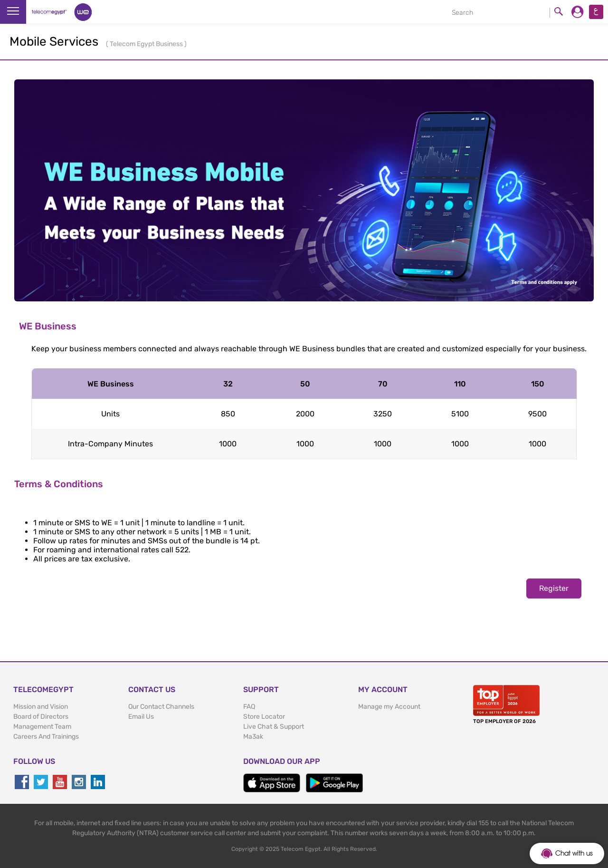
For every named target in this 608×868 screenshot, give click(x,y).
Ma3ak (253, 737)
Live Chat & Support (274, 727)
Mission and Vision (41, 707)
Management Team (42, 727)
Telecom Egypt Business (147, 44)
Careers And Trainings (46, 737)
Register (554, 588)
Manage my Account (389, 707)
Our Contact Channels (161, 707)
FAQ (249, 707)
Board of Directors (41, 717)
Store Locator (264, 717)
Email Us (141, 717)
